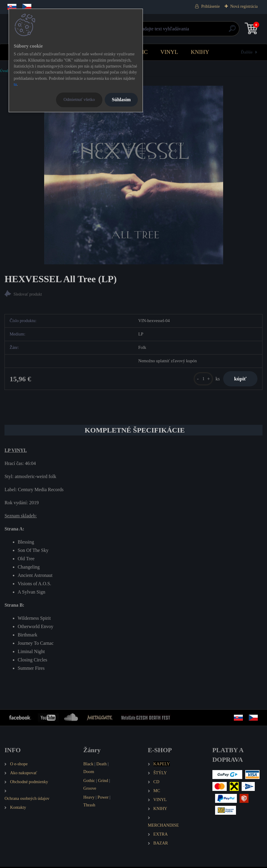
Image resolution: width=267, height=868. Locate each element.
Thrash (89, 806)
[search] (205, 31)
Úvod (4, 71)
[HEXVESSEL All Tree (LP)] (134, 175)
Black (88, 765)
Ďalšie (247, 52)
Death (101, 765)
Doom (89, 773)
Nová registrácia (244, 6)
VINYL (169, 52)
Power (103, 798)
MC (143, 52)
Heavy (89, 798)
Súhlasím (121, 100)
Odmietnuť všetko (79, 99)
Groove (90, 789)
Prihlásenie (210, 6)
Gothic (89, 782)
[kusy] (201, 379)
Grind (103, 782)
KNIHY (200, 52)
